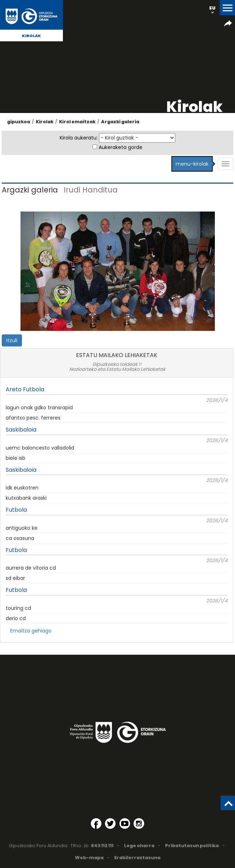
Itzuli (12, 340)
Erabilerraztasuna (137, 858)
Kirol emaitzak (77, 122)
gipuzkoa (19, 122)
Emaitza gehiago (31, 631)
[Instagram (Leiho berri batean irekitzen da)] (139, 824)
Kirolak (31, 36)
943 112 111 (102, 846)
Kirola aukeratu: (79, 138)
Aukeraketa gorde (121, 147)
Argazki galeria (120, 122)
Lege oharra (139, 846)
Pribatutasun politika (192, 846)
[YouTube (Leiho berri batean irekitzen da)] (125, 824)
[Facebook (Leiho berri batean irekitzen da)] (96, 824)
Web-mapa (89, 858)
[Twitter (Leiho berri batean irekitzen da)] (110, 824)
